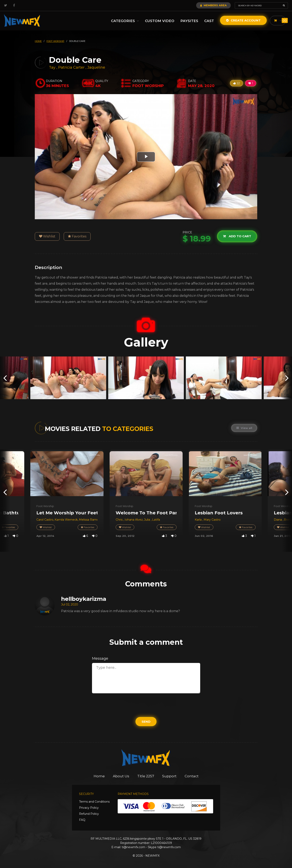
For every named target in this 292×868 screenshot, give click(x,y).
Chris (120, 520)
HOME (38, 41)
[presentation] (5, 378)
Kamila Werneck (66, 520)
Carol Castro (45, 520)
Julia (147, 520)
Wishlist (47, 236)
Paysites (189, 21)
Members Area (213, 5)
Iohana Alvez (134, 520)
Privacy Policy (89, 808)
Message (100, 658)
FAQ (82, 820)
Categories (125, 21)
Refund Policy (89, 814)
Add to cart (237, 236)
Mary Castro (212, 520)
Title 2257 (146, 776)
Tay (53, 67)
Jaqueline (96, 67)
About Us (121, 776)
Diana (278, 520)
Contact (192, 776)
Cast (209, 21)
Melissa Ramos (89, 520)
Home (99, 776)
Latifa (156, 520)
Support (169, 776)
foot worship (55, 41)
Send (146, 722)
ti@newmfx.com (133, 847)
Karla (199, 520)
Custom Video (160, 21)
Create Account (243, 20)
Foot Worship (45, 506)
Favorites (77, 236)
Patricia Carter (71, 67)
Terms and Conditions (94, 802)
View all (244, 428)
